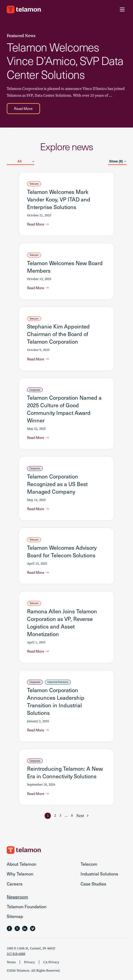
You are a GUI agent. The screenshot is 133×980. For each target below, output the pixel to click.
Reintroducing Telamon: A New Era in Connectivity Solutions (65, 772)
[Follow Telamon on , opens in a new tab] (33, 929)
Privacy (29, 962)
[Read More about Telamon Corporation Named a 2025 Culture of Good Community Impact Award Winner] (38, 438)
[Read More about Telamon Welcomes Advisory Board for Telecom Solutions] (38, 572)
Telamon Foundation (27, 906)
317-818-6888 (16, 954)
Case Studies (93, 884)
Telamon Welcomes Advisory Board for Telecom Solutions (62, 551)
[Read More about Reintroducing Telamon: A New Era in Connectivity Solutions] (38, 794)
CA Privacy (51, 962)
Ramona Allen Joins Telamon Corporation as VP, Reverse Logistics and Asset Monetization (62, 623)
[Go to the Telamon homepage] (24, 9)
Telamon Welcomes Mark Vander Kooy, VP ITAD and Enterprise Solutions (59, 199)
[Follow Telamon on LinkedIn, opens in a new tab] (25, 929)
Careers (15, 884)
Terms (11, 962)
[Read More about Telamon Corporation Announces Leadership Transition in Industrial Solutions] (38, 730)
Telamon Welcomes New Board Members (65, 267)
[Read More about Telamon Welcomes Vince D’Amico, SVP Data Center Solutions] (23, 109)
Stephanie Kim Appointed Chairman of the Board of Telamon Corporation (58, 334)
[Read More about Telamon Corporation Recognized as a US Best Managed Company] (38, 509)
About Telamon (21, 864)
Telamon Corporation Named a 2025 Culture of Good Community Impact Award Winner (64, 409)
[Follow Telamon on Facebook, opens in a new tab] (9, 929)
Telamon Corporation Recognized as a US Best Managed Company (57, 484)
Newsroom (17, 897)
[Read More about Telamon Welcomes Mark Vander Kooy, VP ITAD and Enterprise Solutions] (38, 224)
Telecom (34, 184)
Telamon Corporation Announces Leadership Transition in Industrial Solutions (56, 701)
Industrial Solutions (58, 682)
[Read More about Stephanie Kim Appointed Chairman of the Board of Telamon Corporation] (38, 359)
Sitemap (15, 916)
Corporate (35, 390)
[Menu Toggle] (122, 9)
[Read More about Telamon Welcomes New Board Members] (38, 288)
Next (80, 816)
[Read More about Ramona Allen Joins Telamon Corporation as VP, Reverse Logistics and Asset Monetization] (38, 651)
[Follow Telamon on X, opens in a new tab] (17, 929)
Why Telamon (20, 874)
